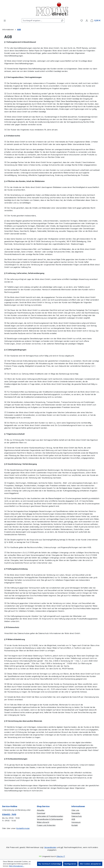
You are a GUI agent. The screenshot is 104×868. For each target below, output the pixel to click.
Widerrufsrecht (43, 822)
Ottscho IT (61, 856)
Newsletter (76, 813)
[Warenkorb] (96, 21)
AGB (73, 819)
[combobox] (41, 21)
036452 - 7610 (9, 814)
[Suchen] (62, 21)
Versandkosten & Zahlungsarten (50, 819)
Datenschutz (77, 816)
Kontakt (75, 825)
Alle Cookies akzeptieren (90, 864)
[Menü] (5, 21)
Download (41, 813)
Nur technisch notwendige (50, 864)
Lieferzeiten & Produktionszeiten (50, 816)
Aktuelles (41, 810)
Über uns (75, 810)
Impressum (76, 822)
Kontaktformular (23, 828)
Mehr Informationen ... (17, 866)
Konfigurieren (70, 864)
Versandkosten (50, 847)
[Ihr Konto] (87, 21)
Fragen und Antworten (46, 825)
